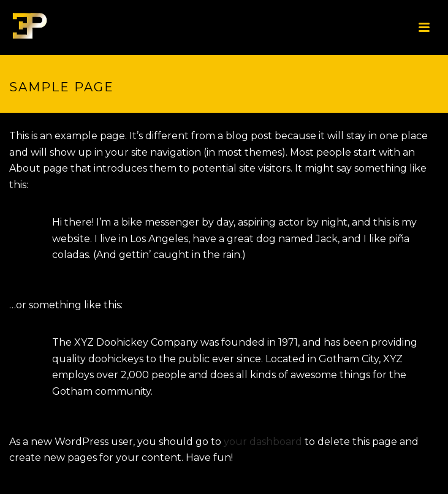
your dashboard (263, 442)
